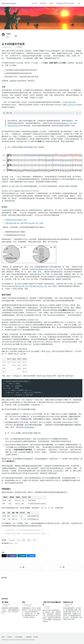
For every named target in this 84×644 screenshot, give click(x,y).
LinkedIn (28, 637)
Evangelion (12, 540)
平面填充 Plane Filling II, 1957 (16, 220)
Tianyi (9, 34)
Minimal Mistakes (30, 640)
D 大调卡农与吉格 (69, 102)
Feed (36, 637)
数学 (29, 540)
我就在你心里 (68, 602)
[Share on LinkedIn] (22, 556)
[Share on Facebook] (12, 556)
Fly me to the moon (9, 3)
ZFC (46, 305)
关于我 (34, 3)
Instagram (18, 637)
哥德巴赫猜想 (29, 427)
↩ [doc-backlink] (42, 530)
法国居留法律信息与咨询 (65, 3)
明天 (24, 602)
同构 (24, 540)
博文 (23, 53)
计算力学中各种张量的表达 (52, 603)
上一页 (22, 567)
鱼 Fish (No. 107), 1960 (35, 223)
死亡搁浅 (5, 602)
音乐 (34, 540)
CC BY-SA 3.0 (72, 105)
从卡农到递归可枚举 (13, 44)
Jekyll (23, 640)
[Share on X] (4, 556)
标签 (51, 3)
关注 (16, 36)
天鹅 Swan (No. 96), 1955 (15, 223)
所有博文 (43, 3)
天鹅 (9, 513)
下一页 (62, 567)
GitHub (9, 637)
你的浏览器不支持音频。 (42, 113)
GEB (63, 51)
